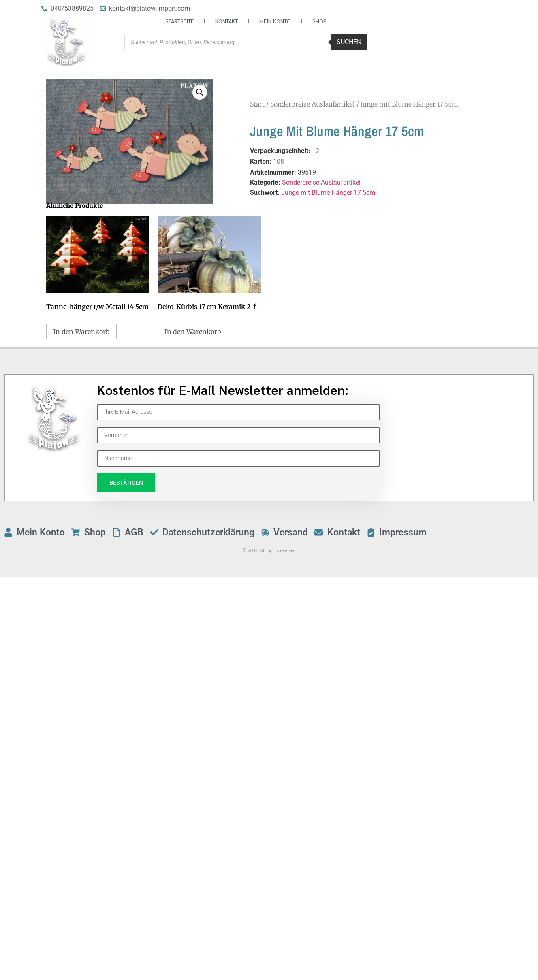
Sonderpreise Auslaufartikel (313, 104)
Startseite (179, 21)
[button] (200, 92)
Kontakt (226, 21)
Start (257, 104)
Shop (319, 21)
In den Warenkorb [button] (81, 332)
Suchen (349, 42)
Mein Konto (275, 21)
